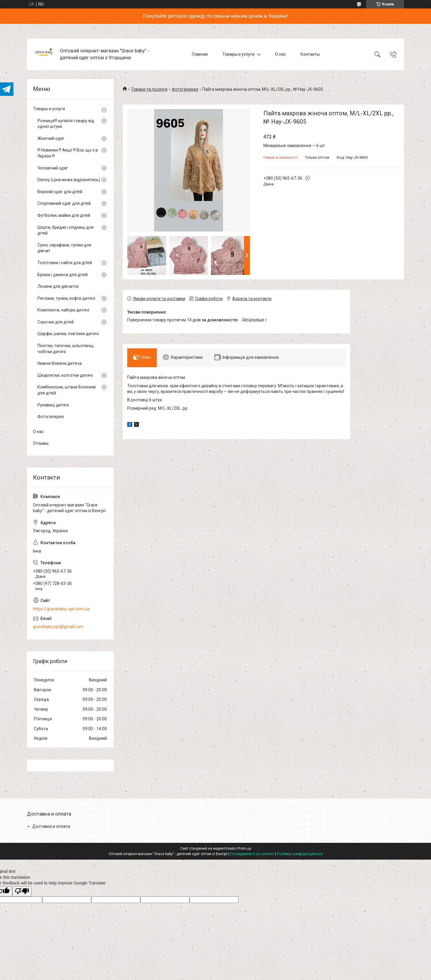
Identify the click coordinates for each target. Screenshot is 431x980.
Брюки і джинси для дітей (63, 275)
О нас (280, 54)
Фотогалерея (185, 89)
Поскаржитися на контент (252, 854)
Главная (200, 54)
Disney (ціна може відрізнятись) (69, 180)
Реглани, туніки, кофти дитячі (66, 298)
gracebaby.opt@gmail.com (58, 627)
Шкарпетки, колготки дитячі (65, 375)
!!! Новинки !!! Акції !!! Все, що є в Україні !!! (68, 153)
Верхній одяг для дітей (60, 192)
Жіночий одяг (51, 138)
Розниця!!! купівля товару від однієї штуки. (66, 124)
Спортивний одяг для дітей (64, 203)
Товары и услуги (238, 54)
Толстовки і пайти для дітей (65, 263)
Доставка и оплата (51, 826)
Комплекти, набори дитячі (63, 310)
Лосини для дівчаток (58, 286)
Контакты (310, 54)
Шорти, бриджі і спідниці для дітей (66, 230)
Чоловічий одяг (53, 168)
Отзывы (41, 443)
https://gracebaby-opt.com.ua (61, 609)
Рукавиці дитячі (53, 405)
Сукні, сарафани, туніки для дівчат (64, 248)
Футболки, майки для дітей (64, 215)
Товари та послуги (149, 89)
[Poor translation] (22, 891)
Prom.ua (244, 849)
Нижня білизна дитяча (60, 363)
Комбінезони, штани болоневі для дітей (67, 390)
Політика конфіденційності (300, 854)
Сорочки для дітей (56, 322)
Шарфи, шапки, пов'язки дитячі (68, 334)
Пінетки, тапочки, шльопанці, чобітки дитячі (66, 349)
